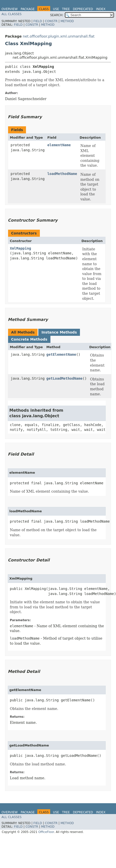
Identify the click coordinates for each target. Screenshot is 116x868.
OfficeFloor (46, 832)
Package (28, 9)
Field (38, 21)
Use (56, 9)
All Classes (11, 14)
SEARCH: (57, 15)
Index (101, 9)
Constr (51, 21)
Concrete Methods (29, 339)
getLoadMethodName (64, 378)
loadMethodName (62, 174)
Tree (66, 9)
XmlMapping (20, 248)
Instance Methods (59, 332)
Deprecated (83, 9)
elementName (59, 145)
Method (67, 21)
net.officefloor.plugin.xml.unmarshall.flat (59, 36)
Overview (10, 9)
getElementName (61, 354)
